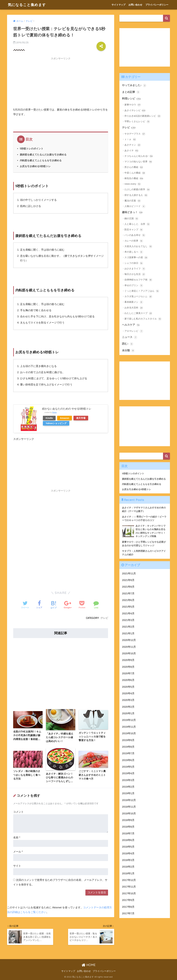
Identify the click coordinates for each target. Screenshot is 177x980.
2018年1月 (128, 874)
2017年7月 (128, 914)
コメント (18, 812)
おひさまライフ (135, 269)
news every (133, 184)
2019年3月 (128, 780)
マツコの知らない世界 (138, 162)
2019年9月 (128, 740)
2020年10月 (129, 654)
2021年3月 (128, 620)
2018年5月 (128, 847)
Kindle (49, 418)
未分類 (128, 351)
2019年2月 (128, 787)
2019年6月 (128, 760)
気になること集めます (27, 5)
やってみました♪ (134, 85)
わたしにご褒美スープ (138, 313)
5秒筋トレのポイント (32, 149)
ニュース (130, 337)
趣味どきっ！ (132, 212)
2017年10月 (129, 894)
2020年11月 (129, 647)
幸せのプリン (134, 286)
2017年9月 (128, 900)
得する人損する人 (136, 195)
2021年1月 (128, 634)
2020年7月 (128, 674)
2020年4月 (128, 693)
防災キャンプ (134, 230)
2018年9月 (128, 820)
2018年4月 (128, 854)
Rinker (55, 412)
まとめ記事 (131, 92)
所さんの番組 (134, 167)
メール (18, 852)
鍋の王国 (131, 219)
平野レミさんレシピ (137, 122)
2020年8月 (128, 667)
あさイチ (131, 151)
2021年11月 (129, 574)
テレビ (104, 618)
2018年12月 (129, 800)
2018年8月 (128, 827)
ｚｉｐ (130, 139)
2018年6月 (128, 840)
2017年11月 (129, 887)
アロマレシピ (134, 331)
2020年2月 (128, 707)
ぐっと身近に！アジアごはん (142, 291)
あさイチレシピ (135, 111)
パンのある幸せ (135, 235)
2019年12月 (129, 720)
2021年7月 (128, 594)
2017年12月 (129, 880)
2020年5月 (128, 687)
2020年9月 (128, 660)
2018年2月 (128, 867)
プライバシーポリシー (157, 5)
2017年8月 (128, 907)
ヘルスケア (131, 325)
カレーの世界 (134, 241)
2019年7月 (128, 753)
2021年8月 (128, 587)
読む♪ (128, 344)
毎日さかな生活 (135, 274)
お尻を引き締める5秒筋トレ (35, 166)
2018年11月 (129, 807)
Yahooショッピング (56, 423)
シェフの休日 (134, 263)
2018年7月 (128, 834)
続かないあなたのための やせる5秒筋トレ (67, 409)
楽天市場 (81, 418)
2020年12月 (129, 640)
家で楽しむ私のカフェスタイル (143, 319)
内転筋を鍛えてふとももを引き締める (41, 160)
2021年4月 (128, 614)
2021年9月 (128, 580)
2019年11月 (129, 727)
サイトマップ (118, 5)
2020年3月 (128, 700)
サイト (17, 866)
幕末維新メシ (134, 302)
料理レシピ (131, 99)
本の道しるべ (134, 252)
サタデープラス (135, 134)
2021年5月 (128, 607)
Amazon (65, 418)
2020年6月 (128, 680)
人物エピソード (135, 206)
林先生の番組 (134, 179)
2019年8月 (128, 747)
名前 (17, 838)
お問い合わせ (135, 5)
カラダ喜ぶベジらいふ (138, 297)
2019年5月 (128, 767)
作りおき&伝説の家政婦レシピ (143, 116)
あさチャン (133, 145)
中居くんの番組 (135, 173)
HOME (89, 965)
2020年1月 (128, 713)
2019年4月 (128, 773)
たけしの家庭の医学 (137, 190)
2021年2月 (128, 627)
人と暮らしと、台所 (137, 224)
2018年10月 (129, 814)
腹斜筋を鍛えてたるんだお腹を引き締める (43, 155)
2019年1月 (128, 793)
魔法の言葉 (133, 201)
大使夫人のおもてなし (138, 246)
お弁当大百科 (134, 308)
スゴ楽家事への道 (136, 258)
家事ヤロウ (133, 105)
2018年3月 (128, 860)
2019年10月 (129, 733)
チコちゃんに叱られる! (139, 156)
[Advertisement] (61, 83)
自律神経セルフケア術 (138, 280)
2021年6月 (128, 600)
